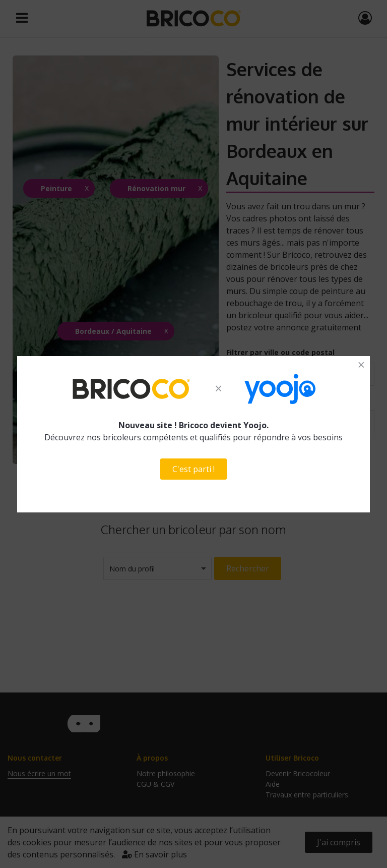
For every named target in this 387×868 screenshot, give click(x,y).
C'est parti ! (193, 469)
